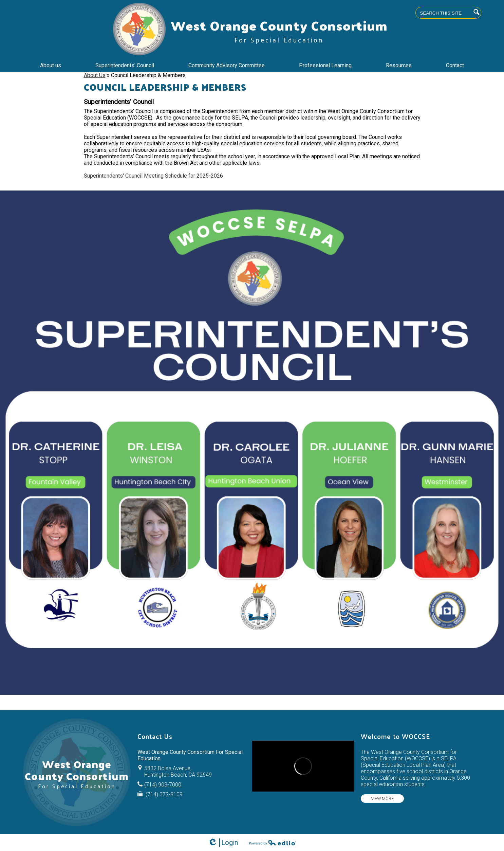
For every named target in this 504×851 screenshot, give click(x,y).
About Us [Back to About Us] (95, 75)
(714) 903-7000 (163, 785)
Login (223, 843)
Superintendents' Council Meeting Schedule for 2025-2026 (153, 176)
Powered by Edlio (273, 843)
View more (382, 799)
